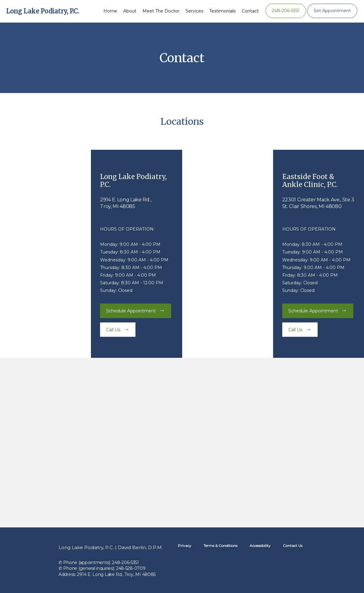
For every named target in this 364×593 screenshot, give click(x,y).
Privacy (185, 546)
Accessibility (260, 546)
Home (110, 11)
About (130, 11)
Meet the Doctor (161, 11)
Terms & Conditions (220, 546)
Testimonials (222, 11)
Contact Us (293, 546)
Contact (250, 11)
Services (194, 11)
